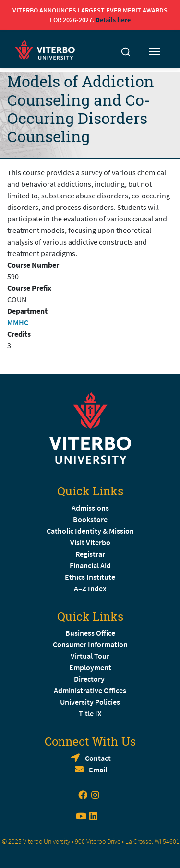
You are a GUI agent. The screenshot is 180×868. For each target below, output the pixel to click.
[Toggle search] (126, 52)
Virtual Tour (90, 656)
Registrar (90, 554)
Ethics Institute (90, 577)
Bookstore (90, 519)
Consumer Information (90, 644)
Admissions (90, 508)
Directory (90, 679)
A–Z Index (90, 588)
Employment (90, 667)
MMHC (18, 322)
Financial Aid (90, 565)
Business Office (90, 633)
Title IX (90, 713)
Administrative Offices (90, 690)
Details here (113, 20)
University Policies (90, 702)
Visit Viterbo (90, 542)
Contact (98, 758)
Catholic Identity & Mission (90, 531)
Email (98, 770)
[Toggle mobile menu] (155, 52)
